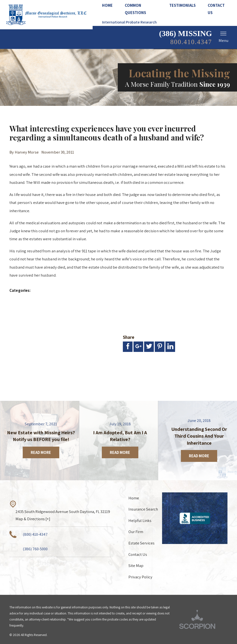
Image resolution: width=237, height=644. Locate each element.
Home (134, 498)
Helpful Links (140, 520)
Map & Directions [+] (33, 519)
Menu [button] (223, 37)
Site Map (136, 566)
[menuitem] (110, 6)
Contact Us (138, 554)
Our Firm (136, 532)
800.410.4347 (191, 42)
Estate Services (141, 543)
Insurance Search (143, 509)
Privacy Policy (140, 577)
